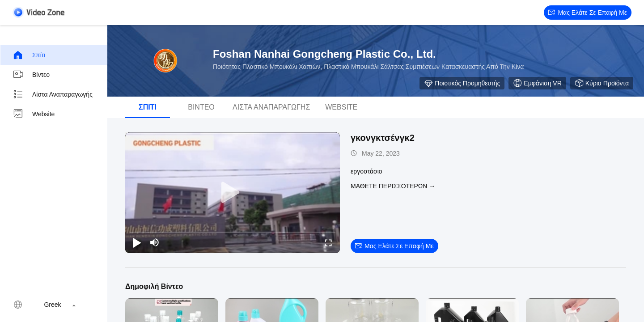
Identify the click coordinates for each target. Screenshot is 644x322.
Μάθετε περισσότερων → (393, 186)
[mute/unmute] (155, 242)
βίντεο (31, 75)
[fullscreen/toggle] (328, 242)
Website (34, 114)
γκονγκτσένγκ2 (383, 138)
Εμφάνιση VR (537, 83)
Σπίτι (29, 55)
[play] (233, 193)
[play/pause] (137, 242)
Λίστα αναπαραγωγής (53, 94)
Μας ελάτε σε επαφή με (588, 13)
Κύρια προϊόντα (602, 83)
